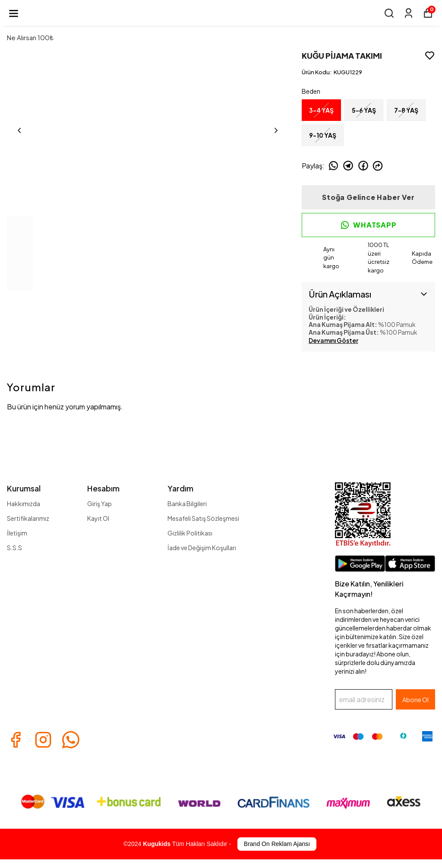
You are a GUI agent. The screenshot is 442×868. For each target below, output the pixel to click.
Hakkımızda (24, 504)
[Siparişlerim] (409, 13)
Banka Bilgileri (187, 504)
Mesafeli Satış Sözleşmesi (203, 518)
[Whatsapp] (71, 740)
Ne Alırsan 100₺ (30, 37)
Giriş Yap (99, 504)
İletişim (17, 533)
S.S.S (14, 548)
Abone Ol (415, 700)
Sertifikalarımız (28, 518)
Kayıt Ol (98, 518)
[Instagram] (43, 740)
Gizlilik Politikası (190, 533)
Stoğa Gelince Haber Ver (368, 197)
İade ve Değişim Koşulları (202, 548)
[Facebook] (16, 740)
